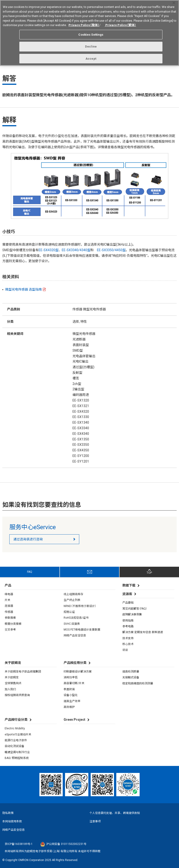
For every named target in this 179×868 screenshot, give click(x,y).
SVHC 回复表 (72, 624)
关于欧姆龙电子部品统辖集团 (23, 672)
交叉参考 (10, 630)
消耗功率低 (71, 677)
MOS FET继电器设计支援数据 (82, 630)
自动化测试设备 (14, 746)
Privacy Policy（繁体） (120, 23)
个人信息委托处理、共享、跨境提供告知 (115, 813)
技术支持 (128, 638)
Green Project (74, 720)
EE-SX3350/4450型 (111, 250)
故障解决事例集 (132, 614)
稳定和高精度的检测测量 (138, 683)
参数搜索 (10, 618)
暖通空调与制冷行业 (17, 752)
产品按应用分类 (75, 663)
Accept (91, 57)
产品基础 (128, 603)
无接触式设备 (131, 677)
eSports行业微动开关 (18, 734)
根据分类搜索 (13, 624)
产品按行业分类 (16, 720)
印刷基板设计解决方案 (78, 672)
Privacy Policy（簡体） (84, 23)
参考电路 (128, 626)
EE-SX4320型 (49, 250)
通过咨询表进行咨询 (28, 539)
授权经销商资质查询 (17, 695)
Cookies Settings (91, 32)
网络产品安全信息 (75, 635)
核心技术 (128, 644)
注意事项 (95, 821)
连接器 (9, 606)
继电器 (9, 594)
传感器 (9, 612)
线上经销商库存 (73, 594)
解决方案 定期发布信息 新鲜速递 (143, 632)
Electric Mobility (15, 728)
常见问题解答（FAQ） (135, 609)
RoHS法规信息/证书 (76, 618)
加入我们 (10, 689)
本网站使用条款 (12, 821)
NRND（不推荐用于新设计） (80, 606)
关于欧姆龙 (12, 677)
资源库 (127, 594)
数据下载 (129, 585)
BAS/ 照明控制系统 (17, 758)
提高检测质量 (131, 672)
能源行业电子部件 (16, 740)
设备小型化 (71, 695)
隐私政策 (8, 813)
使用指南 (128, 621)
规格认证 (69, 612)
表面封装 (69, 689)
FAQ (30, 572)
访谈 (125, 650)
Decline (91, 44)
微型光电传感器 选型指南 (23, 289)
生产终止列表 (72, 600)
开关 (7, 600)
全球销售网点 (13, 683)
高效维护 (69, 707)
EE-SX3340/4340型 (76, 250)
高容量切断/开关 (74, 683)
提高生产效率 (72, 701)
